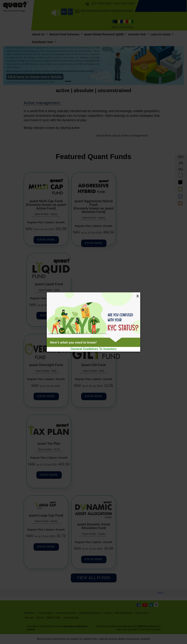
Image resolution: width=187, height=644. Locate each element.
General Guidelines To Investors (93, 349)
